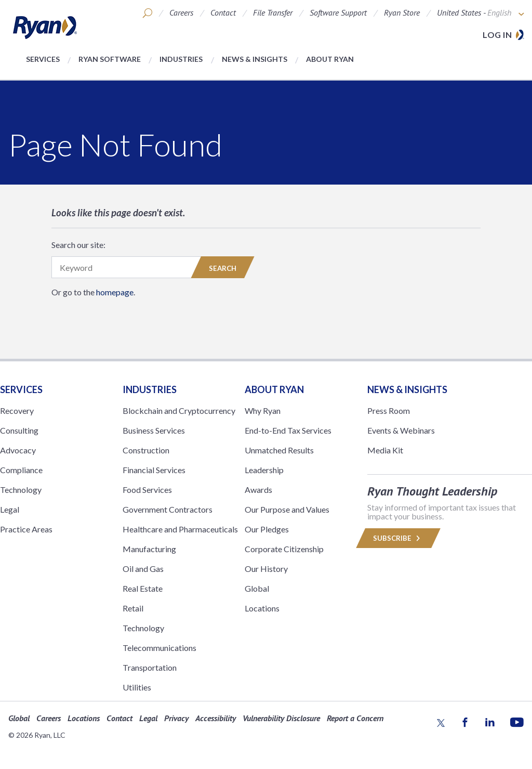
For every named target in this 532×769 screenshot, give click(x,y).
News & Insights (255, 59)
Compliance (21, 470)
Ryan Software (110, 59)
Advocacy (18, 450)
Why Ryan (263, 410)
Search (222, 268)
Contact (223, 12)
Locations (262, 608)
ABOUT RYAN (274, 389)
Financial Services (154, 470)
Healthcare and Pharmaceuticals (180, 529)
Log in (497, 35)
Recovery (17, 410)
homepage (115, 292)
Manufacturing (149, 549)
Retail (133, 608)
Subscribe (398, 538)
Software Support (338, 12)
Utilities (137, 687)
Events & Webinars (401, 430)
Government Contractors (168, 509)
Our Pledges (267, 529)
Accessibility (216, 718)
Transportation (150, 667)
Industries (181, 59)
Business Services (154, 430)
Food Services (147, 490)
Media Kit (385, 450)
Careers (181, 12)
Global (257, 588)
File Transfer (273, 12)
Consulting (19, 430)
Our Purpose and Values (287, 509)
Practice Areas (26, 529)
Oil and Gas (143, 569)
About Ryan (330, 59)
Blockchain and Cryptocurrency (179, 410)
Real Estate (143, 588)
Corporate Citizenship (284, 549)
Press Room (389, 410)
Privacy (176, 718)
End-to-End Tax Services (288, 430)
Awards (258, 490)
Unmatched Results (279, 450)
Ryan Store (402, 12)
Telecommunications (159, 648)
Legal (10, 509)
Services (43, 59)
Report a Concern (355, 718)
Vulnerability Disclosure (281, 718)
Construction (146, 450)
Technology (21, 490)
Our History (266, 569)
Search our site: (78, 245)
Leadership (264, 470)
